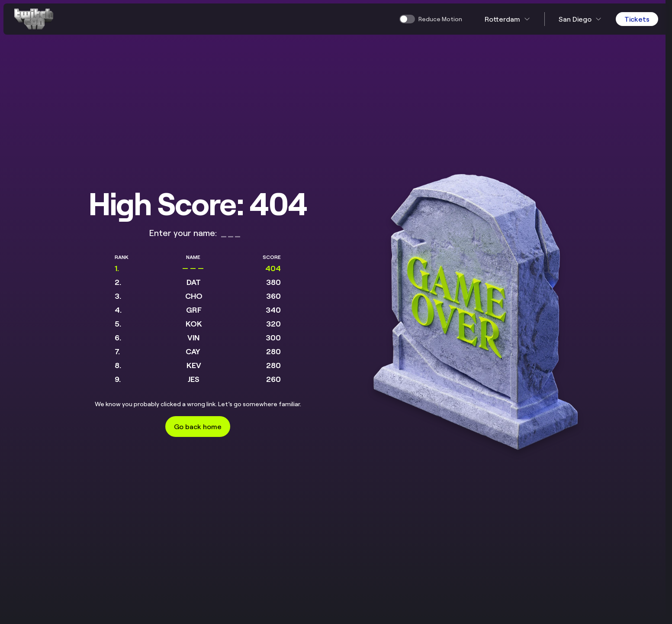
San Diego (580, 19)
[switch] (431, 19)
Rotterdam (508, 19)
